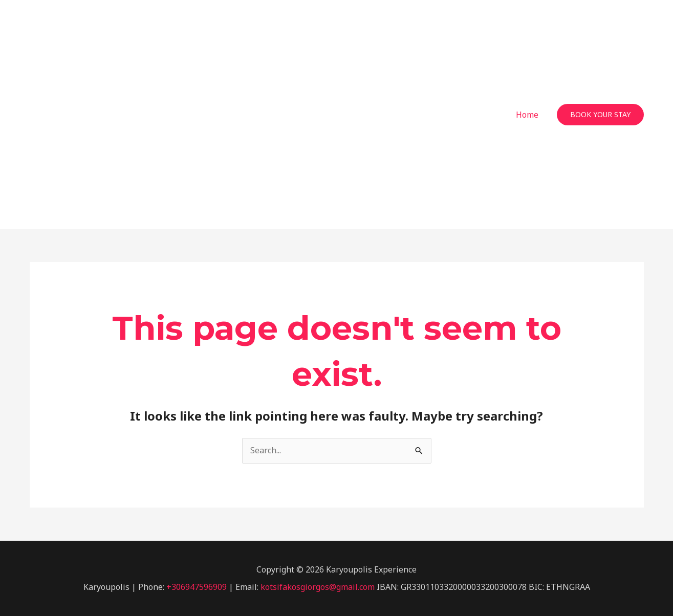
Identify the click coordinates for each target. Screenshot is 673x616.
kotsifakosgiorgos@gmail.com (318, 587)
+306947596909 (197, 587)
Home (527, 115)
